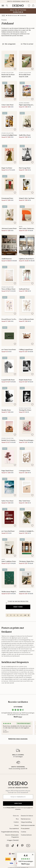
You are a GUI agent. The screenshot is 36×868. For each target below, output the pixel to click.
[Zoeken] (7, 6)
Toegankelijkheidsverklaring (10, 832)
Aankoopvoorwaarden (28, 825)
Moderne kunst (13, 15)
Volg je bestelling (26, 822)
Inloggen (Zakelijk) (13, 840)
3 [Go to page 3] (18, 615)
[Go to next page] (29, 615)
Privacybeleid (25, 829)
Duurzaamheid (14, 829)
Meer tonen (18, 607)
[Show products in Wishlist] (29, 6)
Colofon (16, 822)
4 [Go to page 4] (21, 615)
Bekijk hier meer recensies (18, 739)
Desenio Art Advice (27, 816)
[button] (26, 860)
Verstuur (18, 803)
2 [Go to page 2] (14, 615)
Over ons (16, 816)
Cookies (24, 832)
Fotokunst (23, 15)
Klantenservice (26, 819)
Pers (17, 819)
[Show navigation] (3, 6)
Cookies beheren (26, 835)
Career (16, 825)
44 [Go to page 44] (25, 615)
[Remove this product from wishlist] (15, 69)
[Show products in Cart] (33, 6)
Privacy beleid (10, 808)
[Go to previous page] (7, 615)
